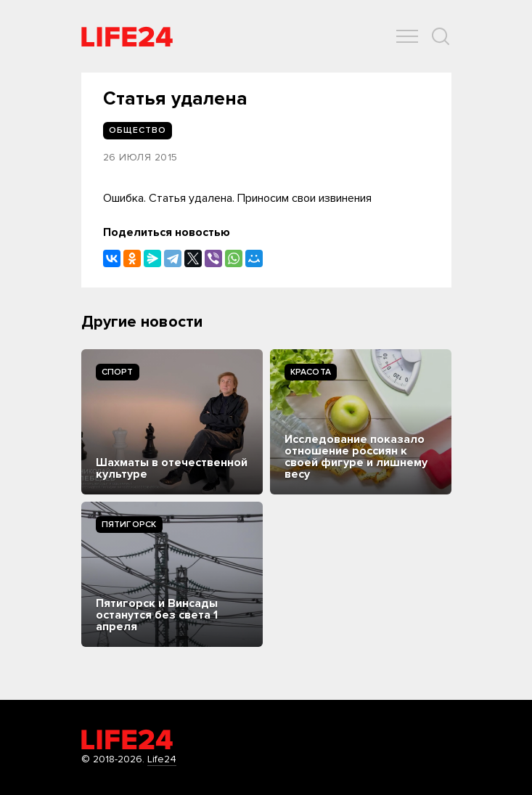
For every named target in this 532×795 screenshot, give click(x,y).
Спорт (118, 372)
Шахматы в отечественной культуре (172, 468)
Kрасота (311, 372)
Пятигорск (129, 525)
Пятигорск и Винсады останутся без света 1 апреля (157, 615)
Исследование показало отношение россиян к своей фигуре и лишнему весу (356, 457)
